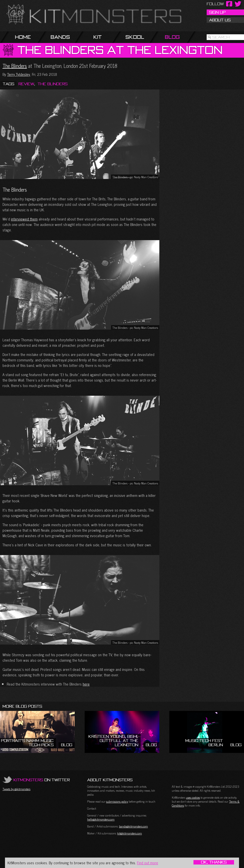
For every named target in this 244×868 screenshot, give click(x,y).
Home (23, 37)
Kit (97, 37)
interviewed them (24, 219)
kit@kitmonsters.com (130, 833)
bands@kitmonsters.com (133, 826)
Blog (172, 37)
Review (26, 84)
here (86, 684)
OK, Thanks (214, 862)
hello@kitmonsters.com (101, 819)
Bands (60, 37)
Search (221, 37)
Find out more (148, 863)
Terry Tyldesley (19, 74)
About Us (220, 20)
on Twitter (42, 780)
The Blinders (15, 66)
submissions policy (117, 801)
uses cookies (193, 797)
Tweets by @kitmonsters (16, 789)
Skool (135, 37)
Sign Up (217, 12)
